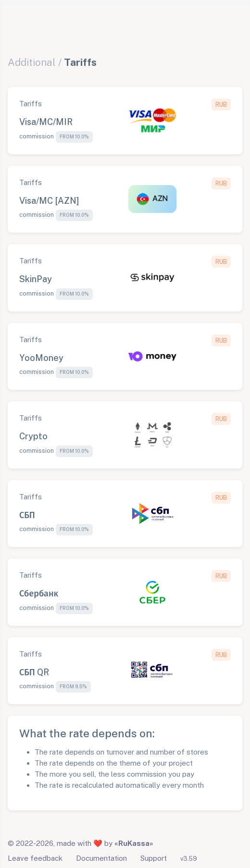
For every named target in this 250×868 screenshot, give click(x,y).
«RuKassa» (134, 843)
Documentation (101, 858)
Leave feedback (35, 858)
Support (154, 858)
